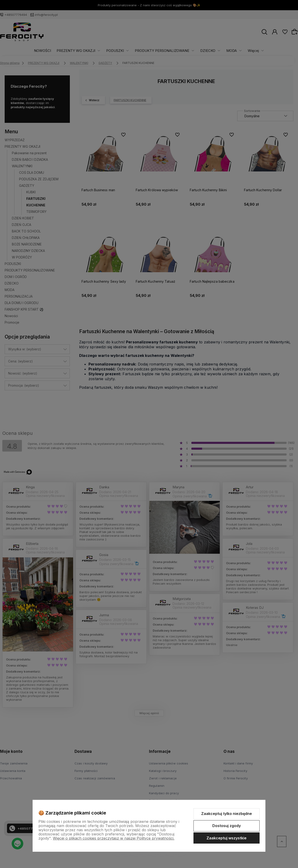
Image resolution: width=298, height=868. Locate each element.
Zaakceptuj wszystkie (227, 838)
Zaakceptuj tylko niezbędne (227, 814)
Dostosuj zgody (227, 826)
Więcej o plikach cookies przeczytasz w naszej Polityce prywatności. (114, 838)
